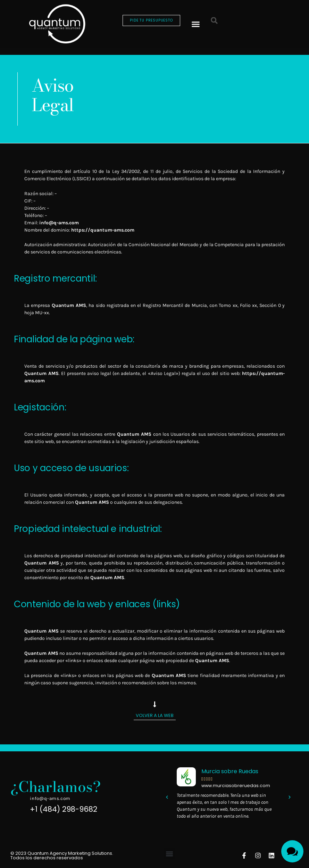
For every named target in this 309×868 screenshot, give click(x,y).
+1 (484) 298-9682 (64, 809)
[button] (195, 24)
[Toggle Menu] (292, 851)
